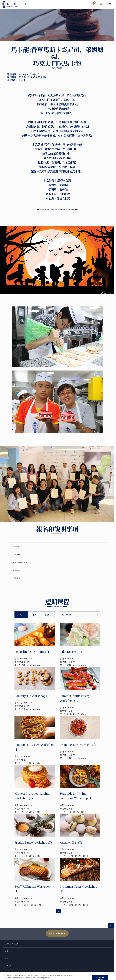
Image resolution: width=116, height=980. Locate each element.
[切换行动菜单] (110, 5)
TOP (111, 925)
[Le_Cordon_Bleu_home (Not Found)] (15, 5)
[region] (58, 976)
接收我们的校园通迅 (57, 933)
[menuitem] (93, 5)
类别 (21, 615)
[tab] (58, 546)
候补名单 (48, 615)
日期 (35, 615)
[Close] (113, 976)
